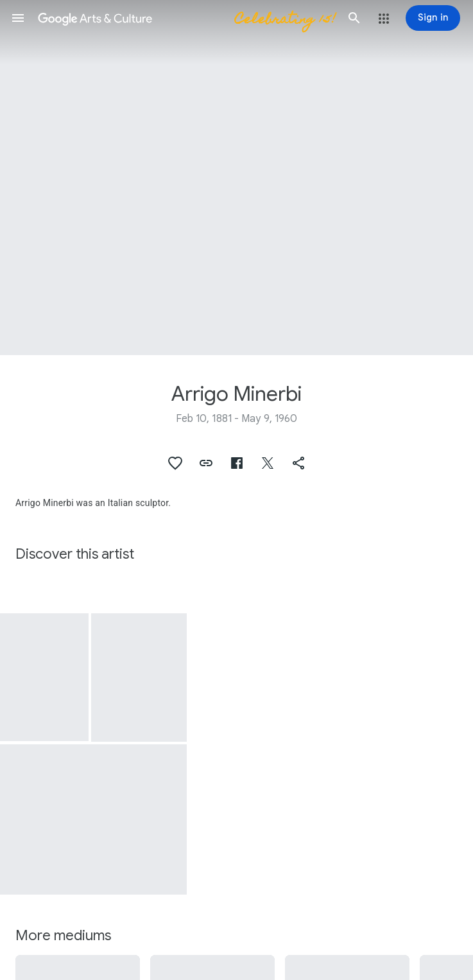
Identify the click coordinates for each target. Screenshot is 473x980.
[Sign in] (433, 18)
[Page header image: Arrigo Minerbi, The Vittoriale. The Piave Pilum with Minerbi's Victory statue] (236, 178)
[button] (18, 18)
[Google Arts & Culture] (186, 18)
